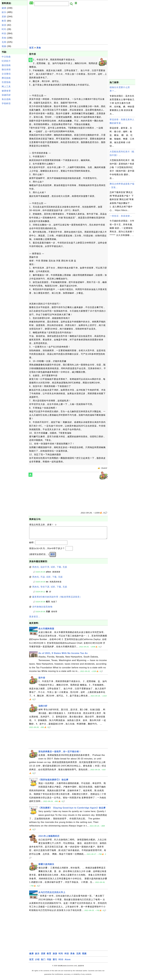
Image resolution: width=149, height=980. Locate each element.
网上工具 (6, 87)
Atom (68, 962)
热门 (43, 962)
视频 (4, 46)
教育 (4, 21)
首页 (31, 48)
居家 (4, 17)
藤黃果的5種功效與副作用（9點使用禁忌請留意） (57, 599)
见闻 (4, 42)
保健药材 (6, 95)
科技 (4, 33)
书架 (49, 962)
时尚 (4, 29)
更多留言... (35, 619)
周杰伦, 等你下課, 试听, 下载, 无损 (50, 589)
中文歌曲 (6, 57)
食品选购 (6, 99)
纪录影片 (6, 61)
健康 (4, 8)
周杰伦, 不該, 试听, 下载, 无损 (47, 580)
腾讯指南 (6, 78)
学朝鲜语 (6, 103)
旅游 (4, 25)
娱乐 (4, 12)
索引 (55, 962)
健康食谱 (6, 91)
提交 (53, 557)
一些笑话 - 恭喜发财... (121, 216)
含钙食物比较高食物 (42, 609)
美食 (4, 38)
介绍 (37, 962)
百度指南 (6, 82)
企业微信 (6, 74)
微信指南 (6, 65)
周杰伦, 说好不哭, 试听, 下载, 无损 (50, 570)
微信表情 (6, 70)
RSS (61, 962)
